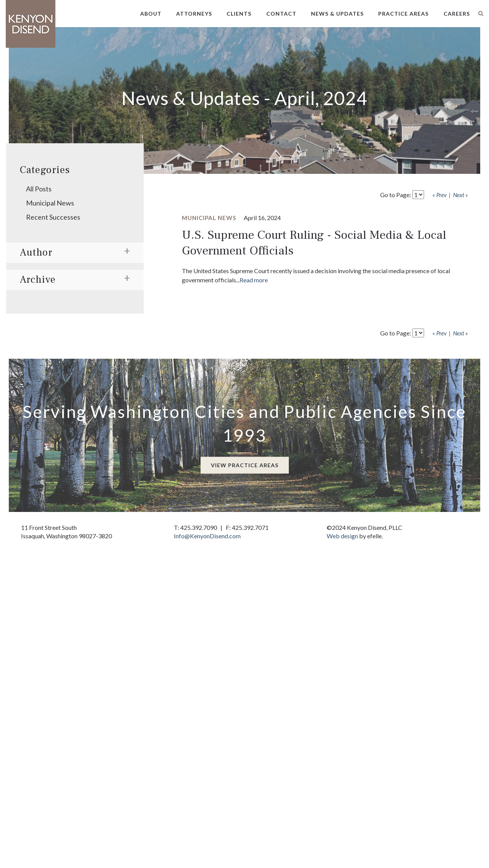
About (151, 14)
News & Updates (337, 14)
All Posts (39, 189)
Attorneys (194, 14)
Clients (239, 14)
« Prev (440, 195)
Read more (254, 280)
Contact (281, 14)
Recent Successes (53, 217)
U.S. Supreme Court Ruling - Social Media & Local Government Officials (314, 243)
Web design (342, 536)
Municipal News (50, 203)
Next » (461, 195)
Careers (457, 14)
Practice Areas (403, 14)
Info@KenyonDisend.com (207, 536)
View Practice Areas (245, 465)
